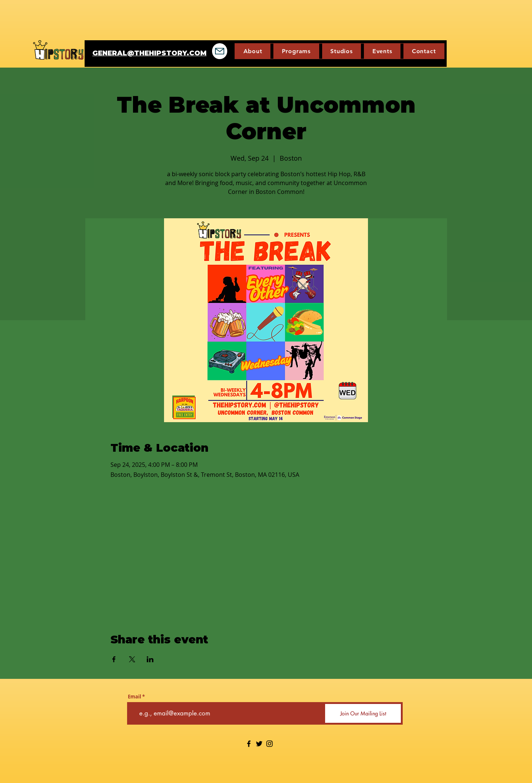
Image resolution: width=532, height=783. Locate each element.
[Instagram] (270, 744)
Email (134, 697)
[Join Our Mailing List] (363, 713)
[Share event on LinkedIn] (150, 659)
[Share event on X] (132, 659)
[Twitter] (259, 744)
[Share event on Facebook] (114, 659)
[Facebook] (249, 744)
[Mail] (220, 51)
